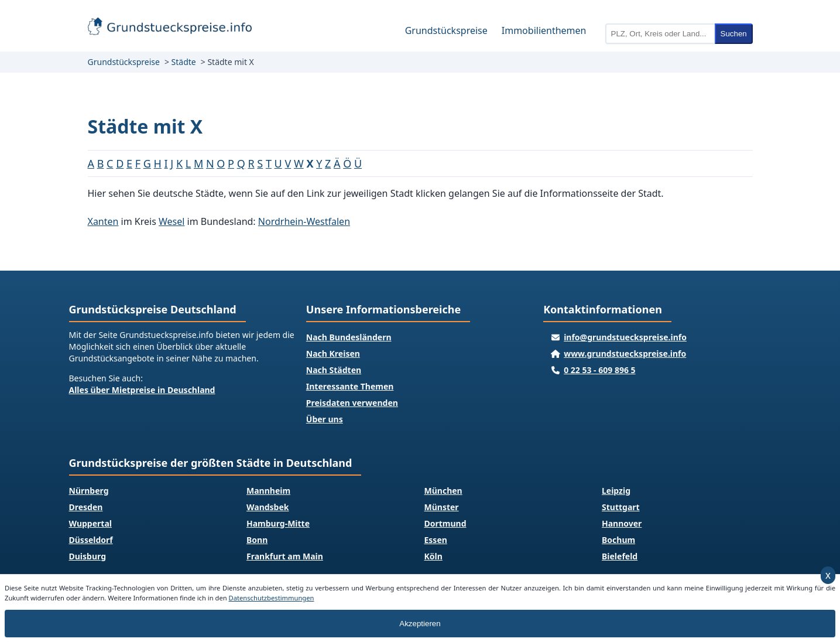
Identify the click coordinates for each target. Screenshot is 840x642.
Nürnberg (89, 491)
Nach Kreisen (333, 354)
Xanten (103, 221)
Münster (442, 507)
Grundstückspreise (446, 30)
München (443, 491)
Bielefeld (620, 556)
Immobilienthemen (544, 30)
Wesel (172, 221)
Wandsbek (268, 507)
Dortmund (445, 523)
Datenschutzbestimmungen (272, 598)
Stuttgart (621, 507)
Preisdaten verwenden (352, 403)
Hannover (622, 523)
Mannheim (268, 491)
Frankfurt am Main (285, 556)
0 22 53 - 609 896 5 (599, 370)
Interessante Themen (350, 386)
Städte (184, 62)
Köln (433, 556)
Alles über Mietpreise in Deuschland (142, 390)
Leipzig (616, 491)
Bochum (618, 540)
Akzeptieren (420, 624)
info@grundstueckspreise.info (625, 337)
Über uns (325, 419)
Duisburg (88, 556)
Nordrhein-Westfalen (304, 221)
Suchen (734, 34)
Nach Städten (334, 370)
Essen (436, 540)
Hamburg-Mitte (278, 523)
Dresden (86, 507)
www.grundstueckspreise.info (625, 354)
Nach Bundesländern (349, 337)
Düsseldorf (91, 540)
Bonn (257, 540)
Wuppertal (90, 523)
